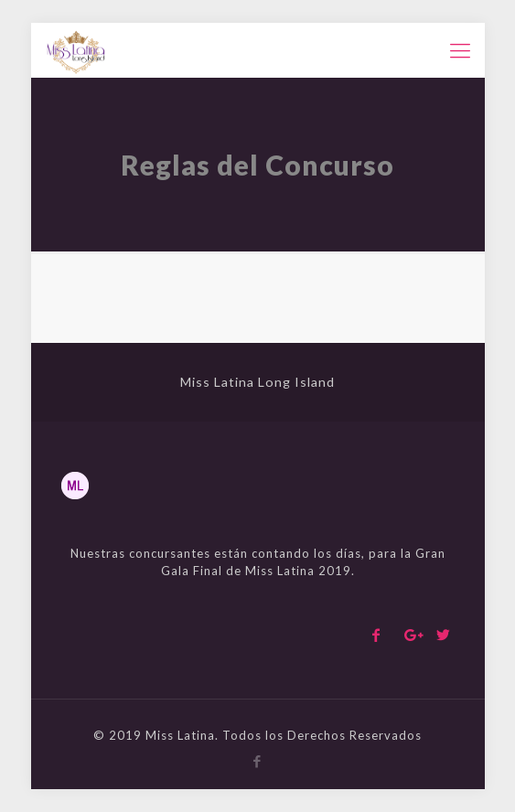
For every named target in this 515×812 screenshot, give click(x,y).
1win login (138, 311)
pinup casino (75, 311)
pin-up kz (15, 23)
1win (160, 311)
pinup (4, 23)
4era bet (187, 311)
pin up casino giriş (79, 343)
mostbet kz (172, 311)
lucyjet (63, 23)
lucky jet (127, 343)
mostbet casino (96, 311)
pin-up (39, 23)
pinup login (101, 343)
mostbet (28, 23)
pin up (113, 311)
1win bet (123, 311)
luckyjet (184, 343)
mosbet (151, 311)
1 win (173, 343)
